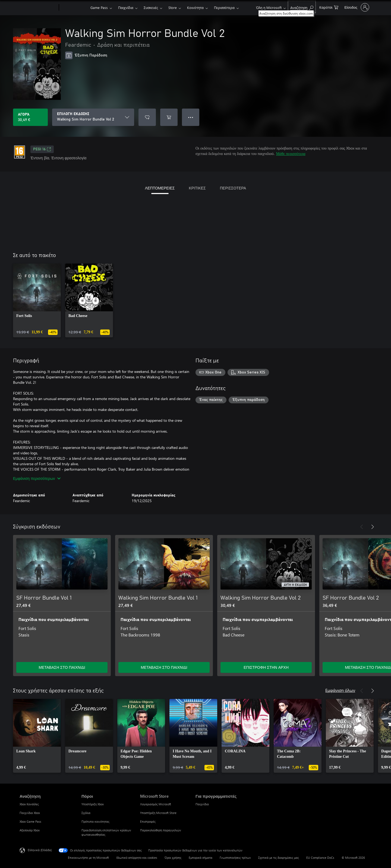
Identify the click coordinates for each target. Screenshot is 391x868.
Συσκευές (151, 7)
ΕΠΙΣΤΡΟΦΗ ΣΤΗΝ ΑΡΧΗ (266, 667)
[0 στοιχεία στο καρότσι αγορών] (329, 7)
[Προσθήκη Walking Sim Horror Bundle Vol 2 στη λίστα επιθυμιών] (147, 117)
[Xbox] (74, 8)
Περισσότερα (224, 7)
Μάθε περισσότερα (291, 153)
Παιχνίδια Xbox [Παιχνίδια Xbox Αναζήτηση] (30, 813)
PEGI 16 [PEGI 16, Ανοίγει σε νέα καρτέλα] (42, 149)
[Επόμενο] (373, 527)
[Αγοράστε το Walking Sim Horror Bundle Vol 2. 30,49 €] (30, 117)
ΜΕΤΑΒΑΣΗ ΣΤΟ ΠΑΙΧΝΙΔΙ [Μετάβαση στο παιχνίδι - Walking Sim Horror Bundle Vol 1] (164, 667)
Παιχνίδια (126, 7)
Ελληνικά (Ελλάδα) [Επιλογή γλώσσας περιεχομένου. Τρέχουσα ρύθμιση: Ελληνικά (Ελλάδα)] (40, 850)
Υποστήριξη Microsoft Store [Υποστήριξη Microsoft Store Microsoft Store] (158, 813)
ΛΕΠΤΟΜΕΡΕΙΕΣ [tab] (160, 188)
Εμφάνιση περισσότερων (37, 478)
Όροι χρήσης (173, 858)
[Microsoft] (38, 8)
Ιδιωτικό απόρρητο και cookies (137, 858)
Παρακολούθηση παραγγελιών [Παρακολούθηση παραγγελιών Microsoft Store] (161, 830)
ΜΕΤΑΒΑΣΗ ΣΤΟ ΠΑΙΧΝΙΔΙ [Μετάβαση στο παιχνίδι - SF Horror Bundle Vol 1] (62, 667)
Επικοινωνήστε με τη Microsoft (88, 858)
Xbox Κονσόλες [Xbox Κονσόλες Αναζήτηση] (29, 804)
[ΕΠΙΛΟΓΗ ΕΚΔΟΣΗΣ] (93, 117)
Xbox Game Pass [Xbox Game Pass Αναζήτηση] (30, 821)
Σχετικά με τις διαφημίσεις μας (279, 858)
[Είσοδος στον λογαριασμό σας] (356, 7)
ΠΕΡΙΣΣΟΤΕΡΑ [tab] (233, 188)
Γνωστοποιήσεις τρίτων (235, 858)
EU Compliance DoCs (320, 858)
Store (173, 7)
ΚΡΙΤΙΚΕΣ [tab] (197, 188)
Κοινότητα (195, 7)
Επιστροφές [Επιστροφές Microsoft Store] (148, 821)
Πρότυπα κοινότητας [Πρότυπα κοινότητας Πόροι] (95, 821)
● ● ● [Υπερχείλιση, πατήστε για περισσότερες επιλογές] (191, 117)
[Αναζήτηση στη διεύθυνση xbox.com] (302, 7)
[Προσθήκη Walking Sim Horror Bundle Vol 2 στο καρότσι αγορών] (169, 117)
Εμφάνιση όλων (340, 690)
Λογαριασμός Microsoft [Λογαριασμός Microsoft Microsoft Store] (156, 804)
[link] (37, 300)
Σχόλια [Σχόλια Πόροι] (86, 813)
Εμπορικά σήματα (201, 858)
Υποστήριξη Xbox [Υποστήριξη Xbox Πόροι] (93, 804)
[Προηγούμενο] (362, 527)
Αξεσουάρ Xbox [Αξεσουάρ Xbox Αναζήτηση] (30, 830)
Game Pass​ (99, 7)
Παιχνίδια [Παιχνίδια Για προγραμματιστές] (202, 804)
